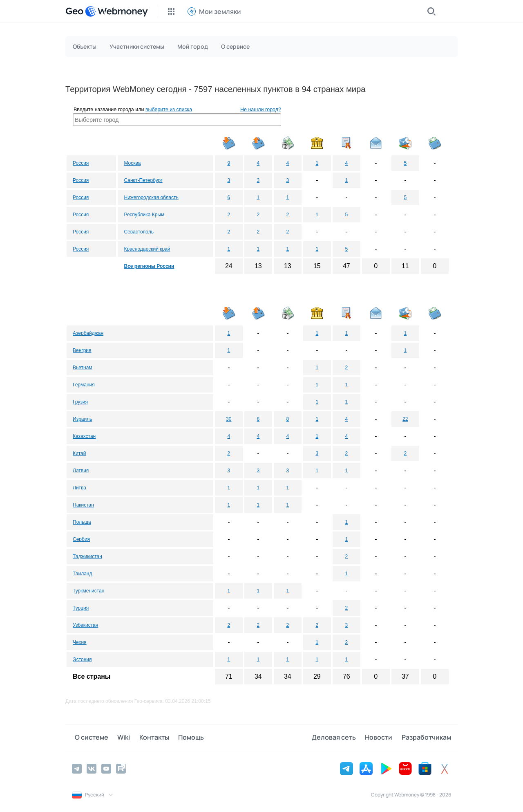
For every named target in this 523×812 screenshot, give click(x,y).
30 (229, 419)
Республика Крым (144, 215)
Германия (84, 385)
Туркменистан (88, 591)
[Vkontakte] (92, 768)
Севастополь (139, 232)
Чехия (80, 642)
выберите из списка (169, 110)
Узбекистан (85, 625)
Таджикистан (87, 556)
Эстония (82, 659)
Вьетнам (83, 368)
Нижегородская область (151, 197)
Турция (81, 608)
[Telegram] (77, 768)
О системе (89, 738)
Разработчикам (426, 738)
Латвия (81, 471)
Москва (132, 163)
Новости (381, 738)
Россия (81, 163)
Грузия (80, 402)
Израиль (82, 419)
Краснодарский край (147, 249)
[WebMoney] (116, 11)
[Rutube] (121, 768)
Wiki (118, 738)
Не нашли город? (261, 110)
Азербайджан (88, 333)
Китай (79, 453)
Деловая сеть (339, 738)
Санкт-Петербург (143, 180)
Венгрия (82, 350)
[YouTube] (106, 768)
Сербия (81, 539)
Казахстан (84, 436)
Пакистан (83, 505)
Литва (79, 488)
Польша (82, 522)
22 (405, 419)
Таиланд (82, 574)
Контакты (146, 738)
